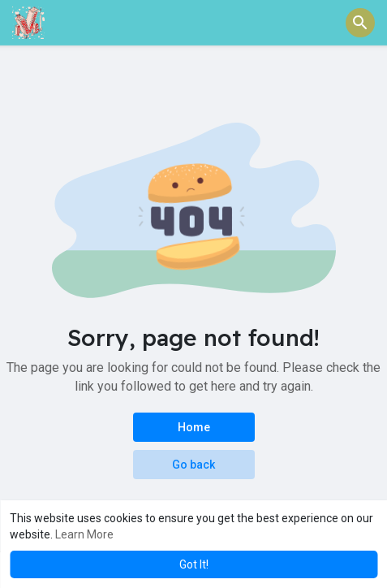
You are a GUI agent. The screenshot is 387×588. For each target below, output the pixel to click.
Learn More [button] (84, 534)
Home (194, 427)
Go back (193, 465)
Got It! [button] (194, 564)
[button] (360, 23)
